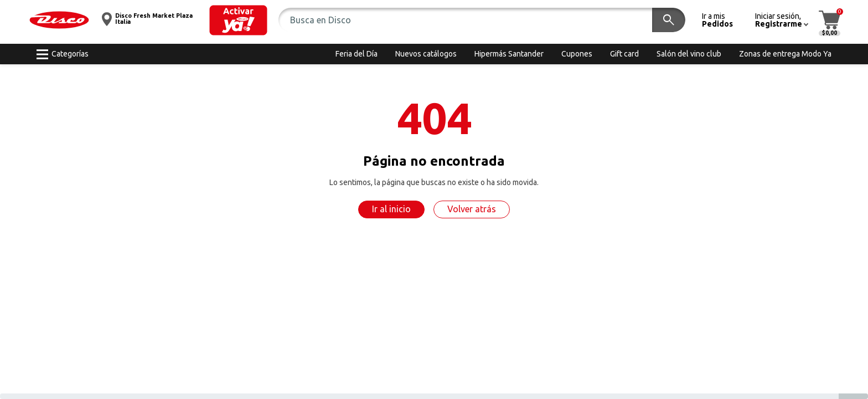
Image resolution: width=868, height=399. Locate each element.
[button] (238, 20)
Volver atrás (472, 209)
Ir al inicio (391, 209)
